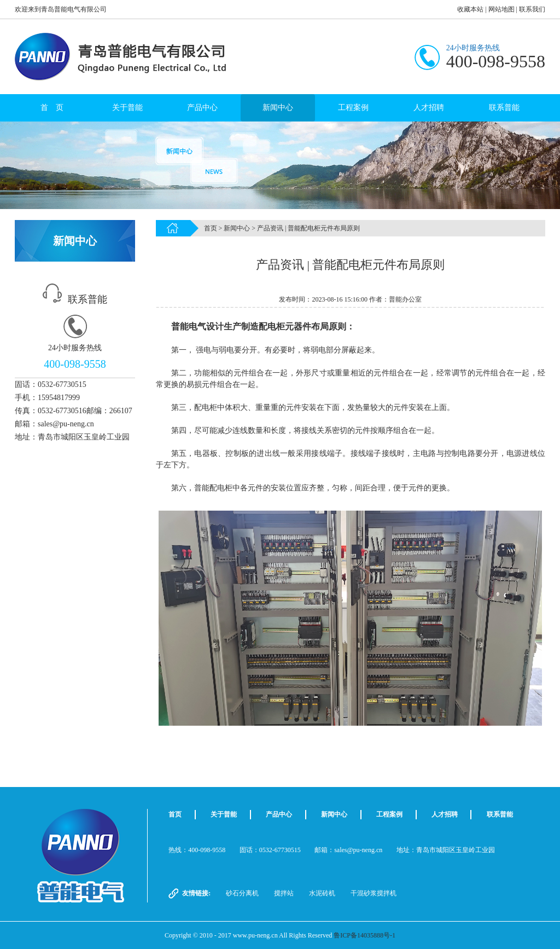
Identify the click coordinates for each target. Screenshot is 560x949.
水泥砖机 (322, 893)
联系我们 (532, 9)
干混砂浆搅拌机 (374, 893)
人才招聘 (429, 108)
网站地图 (501, 9)
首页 (211, 228)
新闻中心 (278, 108)
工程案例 (353, 108)
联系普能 (504, 108)
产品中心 (202, 108)
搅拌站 (284, 893)
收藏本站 (470, 9)
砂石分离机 (242, 893)
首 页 (52, 108)
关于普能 (127, 108)
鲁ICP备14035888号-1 (364, 935)
